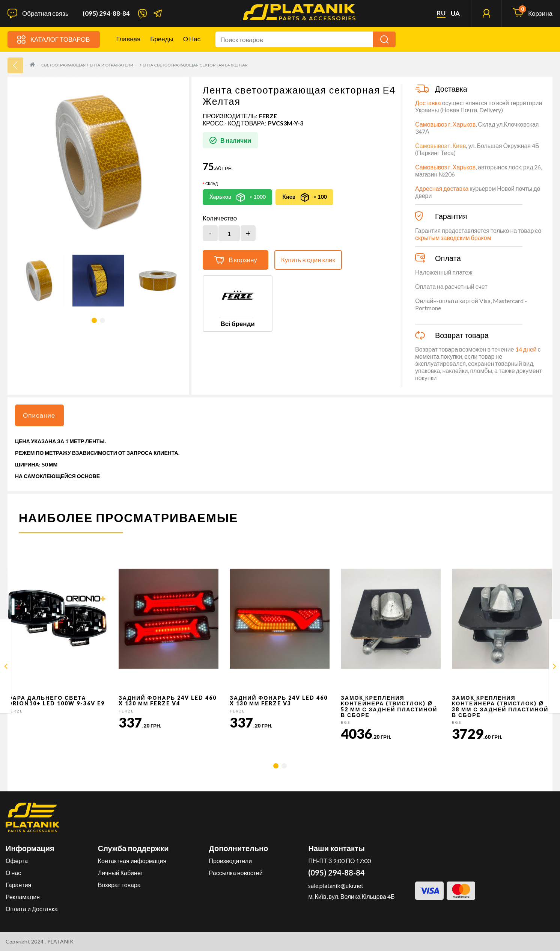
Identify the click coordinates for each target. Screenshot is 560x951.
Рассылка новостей (236, 873)
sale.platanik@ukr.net (336, 885)
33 (15, 65)
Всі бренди (237, 324)
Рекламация (23, 897)
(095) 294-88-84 (106, 14)
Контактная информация (132, 861)
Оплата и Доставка (32, 909)
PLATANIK (61, 941)
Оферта (17, 861)
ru (441, 13)
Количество (220, 218)
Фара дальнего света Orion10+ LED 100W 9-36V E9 (56, 700)
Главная (129, 39)
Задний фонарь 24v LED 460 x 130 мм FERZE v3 (279, 700)
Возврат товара (119, 885)
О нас (192, 39)
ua (455, 14)
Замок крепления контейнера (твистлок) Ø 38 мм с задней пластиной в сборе (500, 706)
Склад (212, 184)
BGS (345, 722)
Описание (39, 415)
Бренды (162, 39)
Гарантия (18, 885)
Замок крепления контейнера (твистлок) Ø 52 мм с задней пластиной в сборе (389, 706)
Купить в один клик (308, 260)
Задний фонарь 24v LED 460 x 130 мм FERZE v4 (168, 700)
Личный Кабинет (121, 873)
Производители (231, 861)
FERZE (268, 116)
